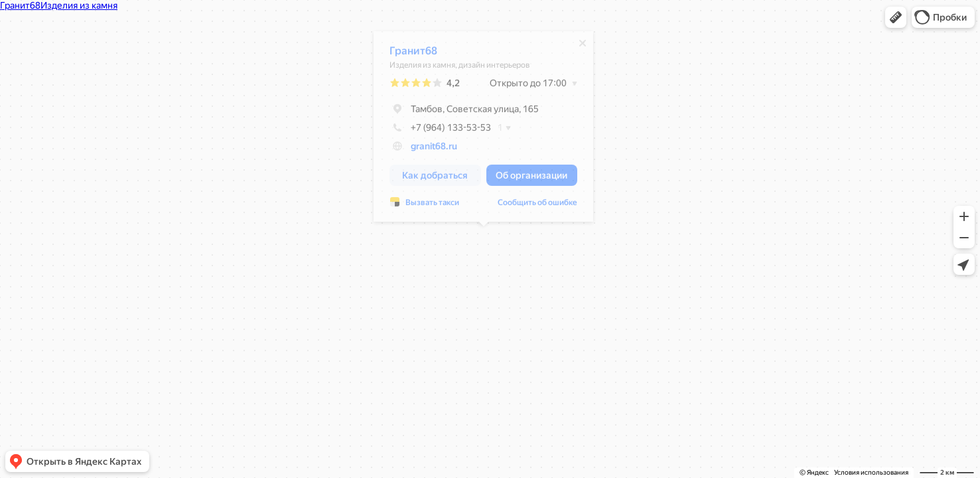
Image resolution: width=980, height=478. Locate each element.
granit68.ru (434, 149)
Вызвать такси (432, 206)
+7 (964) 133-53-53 (440, 131)
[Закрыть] (583, 46)
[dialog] (483, 130)
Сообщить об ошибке (537, 206)
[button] (896, 17)
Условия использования (871, 472)
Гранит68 (413, 54)
